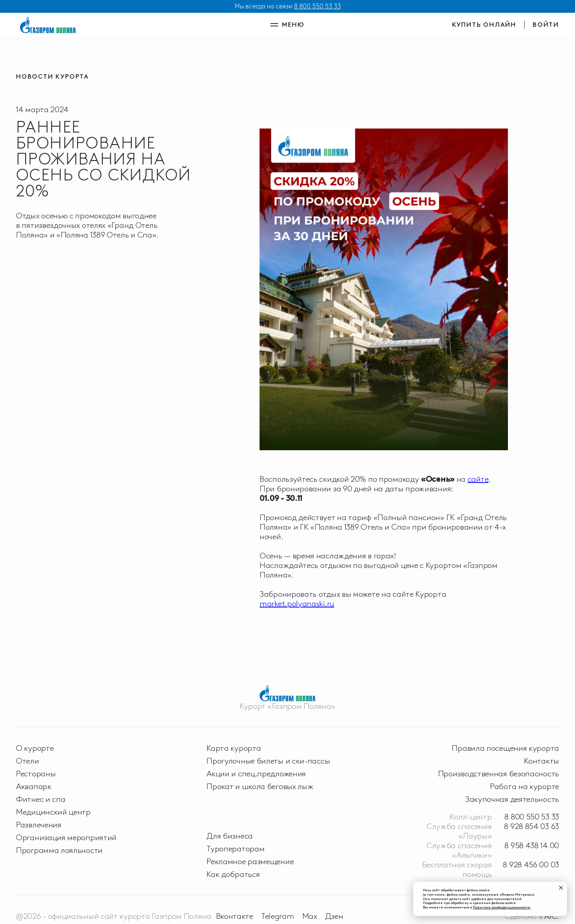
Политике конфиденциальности (502, 907)
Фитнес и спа (41, 799)
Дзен (334, 916)
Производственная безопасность (499, 774)
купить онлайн (484, 25)
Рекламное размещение (250, 861)
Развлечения (39, 825)
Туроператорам (235, 849)
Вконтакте (235, 916)
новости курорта (53, 76)
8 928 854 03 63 (531, 826)
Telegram (278, 916)
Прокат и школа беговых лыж (260, 786)
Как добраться (233, 874)
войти (546, 25)
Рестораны (36, 774)
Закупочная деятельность (512, 799)
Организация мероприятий (66, 837)
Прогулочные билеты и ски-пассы (268, 761)
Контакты (541, 761)
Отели (28, 761)
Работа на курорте (524, 786)
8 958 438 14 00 (532, 845)
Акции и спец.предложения (256, 774)
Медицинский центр (53, 812)
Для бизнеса (230, 836)
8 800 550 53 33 (317, 6)
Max (310, 916)
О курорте (35, 748)
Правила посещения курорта (505, 748)
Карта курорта (234, 748)
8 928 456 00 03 (531, 865)
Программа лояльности (59, 850)
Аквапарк (34, 786)
